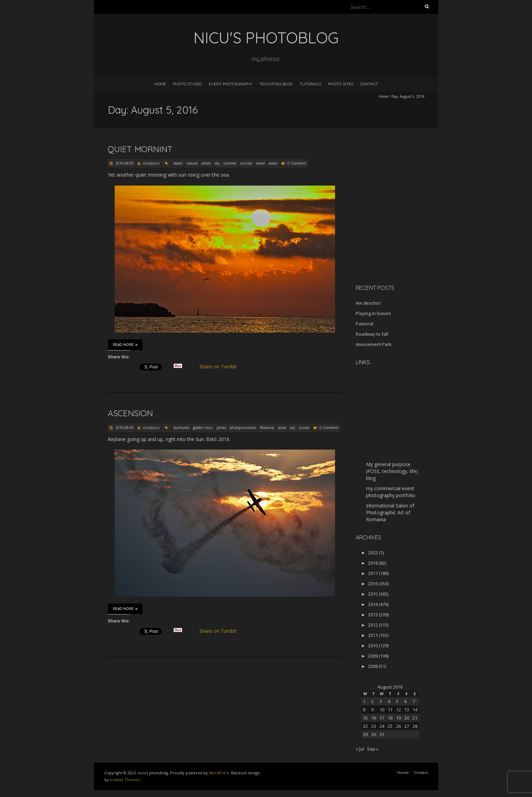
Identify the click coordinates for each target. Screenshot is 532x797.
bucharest (181, 428)
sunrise (246, 163)
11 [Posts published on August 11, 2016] (390, 710)
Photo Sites (341, 84)
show (282, 428)
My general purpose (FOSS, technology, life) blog (392, 471)
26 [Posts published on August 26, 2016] (398, 726)
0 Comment (297, 163)
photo (206, 163)
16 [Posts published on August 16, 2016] (374, 718)
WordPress (219, 773)
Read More (125, 345)
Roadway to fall (372, 334)
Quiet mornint (140, 149)
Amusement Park (374, 344)
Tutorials (310, 84)
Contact (369, 84)
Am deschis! (368, 303)
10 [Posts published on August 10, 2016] (382, 710)
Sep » (373, 749)
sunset (304, 428)
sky (217, 163)
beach (178, 163)
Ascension (130, 413)
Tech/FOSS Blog (276, 84)
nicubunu (151, 163)
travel (260, 163)
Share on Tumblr (221, 367)
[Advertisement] (399, 230)
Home (160, 84)
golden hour (203, 428)
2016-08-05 (124, 163)
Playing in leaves (373, 313)
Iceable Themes (125, 780)
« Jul (360, 749)
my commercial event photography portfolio (391, 492)
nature (192, 163)
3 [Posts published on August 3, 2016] (381, 701)
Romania (267, 428)
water (273, 163)
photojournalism (243, 428)
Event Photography (231, 84)
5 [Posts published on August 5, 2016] (397, 701)
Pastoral (364, 324)
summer (230, 163)
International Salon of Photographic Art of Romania (390, 512)
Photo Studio (187, 84)
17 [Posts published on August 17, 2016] (382, 718)
